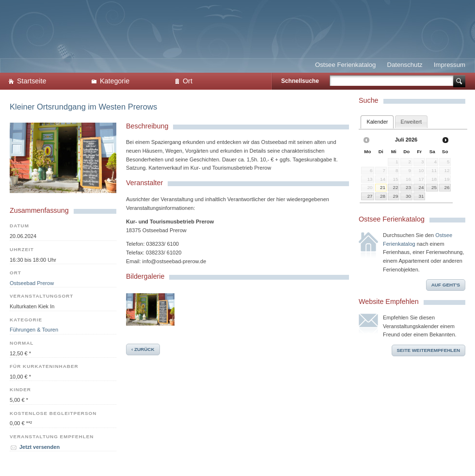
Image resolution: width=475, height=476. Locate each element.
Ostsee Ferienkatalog (345, 65)
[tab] (377, 122)
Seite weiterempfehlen (429, 350)
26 (447, 187)
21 (383, 187)
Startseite (32, 81)
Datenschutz (404, 65)
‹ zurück (143, 349)
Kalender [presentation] (377, 122)
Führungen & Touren (34, 330)
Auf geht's (446, 285)
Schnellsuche (300, 81)
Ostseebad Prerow (32, 283)
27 (370, 196)
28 (383, 196)
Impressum (450, 65)
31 (421, 196)
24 (421, 187)
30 (408, 196)
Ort (188, 81)
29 (395, 196)
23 (408, 187)
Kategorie (115, 81)
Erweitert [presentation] (411, 122)
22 (395, 187)
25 (434, 187)
